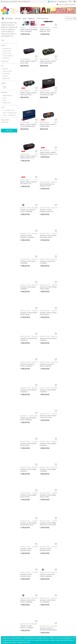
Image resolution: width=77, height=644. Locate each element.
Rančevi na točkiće (9, 44)
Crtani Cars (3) (7, 74)
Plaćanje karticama (46, 583)
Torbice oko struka (9, 55)
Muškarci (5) (6, 99)
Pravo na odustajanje (46, 594)
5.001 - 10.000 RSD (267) (10, 134)
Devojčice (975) (7, 92)
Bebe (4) (5, 90)
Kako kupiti (43, 579)
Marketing (4, 581)
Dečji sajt (4, 22)
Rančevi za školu (9, 39)
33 (52, 473)
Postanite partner (7, 583)
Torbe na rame (8, 46)
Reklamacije (43, 590)
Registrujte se (63, 2)
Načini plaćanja (44, 581)
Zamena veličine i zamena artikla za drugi (53, 587)
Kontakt (4, 587)
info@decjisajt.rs (42, 551)
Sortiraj (65, 26)
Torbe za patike (8, 50)
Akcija (5, 119)
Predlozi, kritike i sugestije (9, 576)
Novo (4, 121)
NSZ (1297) (5, 108)
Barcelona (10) (7, 70)
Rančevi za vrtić (8, 33)
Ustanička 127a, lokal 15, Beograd (41, 549)
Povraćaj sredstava (46, 592)
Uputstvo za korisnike (46, 572)
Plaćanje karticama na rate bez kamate (52, 585)
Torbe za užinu (7, 52)
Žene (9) (5, 97)
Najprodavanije (7, 116)
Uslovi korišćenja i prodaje (48, 574)
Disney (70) (6, 79)
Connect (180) (7, 72)
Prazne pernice (44, 48)
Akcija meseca (7, 124)
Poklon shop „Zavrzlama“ (9, 585)
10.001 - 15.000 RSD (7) (9, 136)
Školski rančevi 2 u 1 (9, 41)
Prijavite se (61, 528)
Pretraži (9, 152)
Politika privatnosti (45, 576)
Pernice (6, 30)
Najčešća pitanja (45, 598)
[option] (10, 507)
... (48, 473)
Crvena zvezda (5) (8, 77)
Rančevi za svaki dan (9, 48)
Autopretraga (56, 26)
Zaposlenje (5, 579)
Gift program (7, 57)
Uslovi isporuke (44, 596)
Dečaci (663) (6, 95)
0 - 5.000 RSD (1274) (8, 131)
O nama (4, 572)
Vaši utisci (4, 574)
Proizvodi (10, 22)
